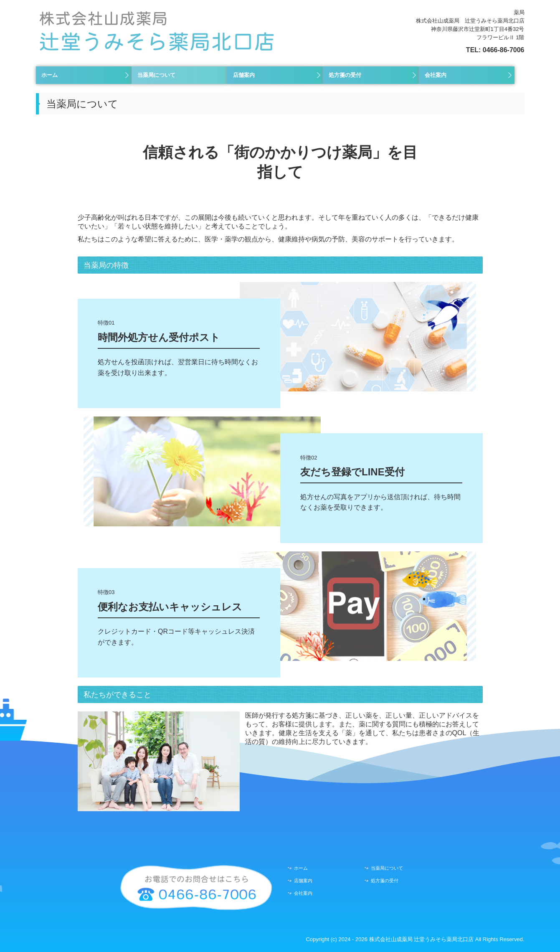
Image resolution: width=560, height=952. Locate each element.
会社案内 (436, 75)
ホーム (49, 75)
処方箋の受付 (345, 75)
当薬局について (156, 75)
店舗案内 (244, 75)
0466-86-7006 (504, 50)
